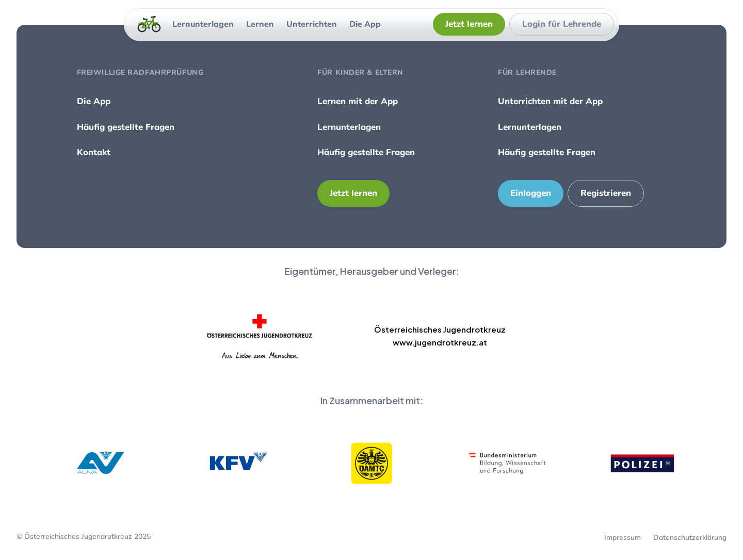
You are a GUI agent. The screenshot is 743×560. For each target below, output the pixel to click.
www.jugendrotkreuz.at (440, 342)
